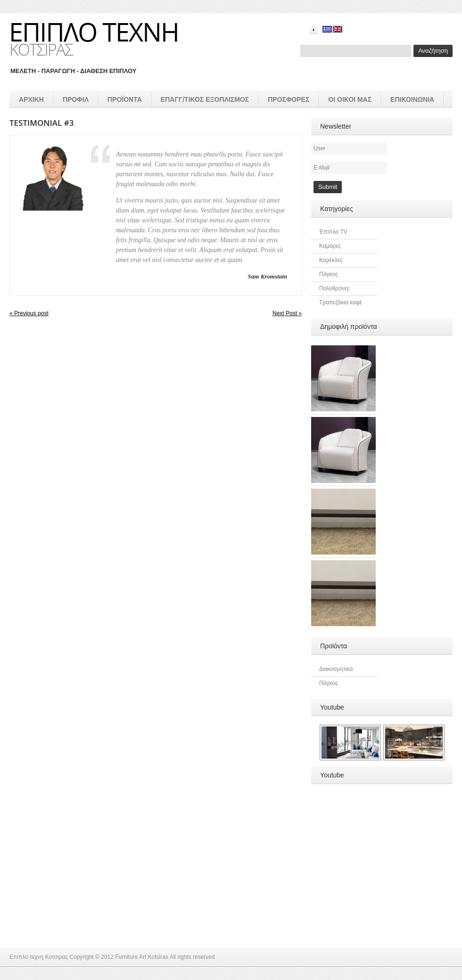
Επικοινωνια (412, 99)
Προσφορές (289, 99)
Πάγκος (329, 274)
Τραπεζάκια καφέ (341, 302)
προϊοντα (125, 99)
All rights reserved (192, 957)
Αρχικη (31, 99)
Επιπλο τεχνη (94, 32)
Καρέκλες (331, 260)
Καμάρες (330, 246)
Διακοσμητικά (336, 669)
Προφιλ (76, 99)
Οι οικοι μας (350, 99)
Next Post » (287, 313)
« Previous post (29, 313)
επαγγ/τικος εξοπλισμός (205, 99)
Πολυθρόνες (334, 288)
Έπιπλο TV (333, 232)
